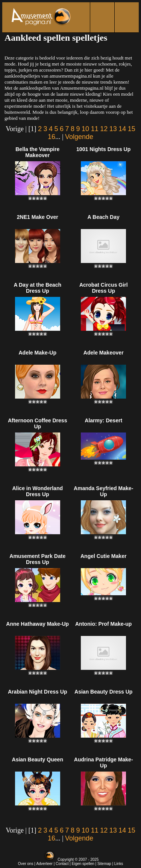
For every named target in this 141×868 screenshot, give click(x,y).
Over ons (26, 864)
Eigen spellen (83, 864)
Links (119, 864)
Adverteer (45, 864)
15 (132, 129)
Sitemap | (106, 864)
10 (85, 129)
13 (113, 129)
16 (52, 137)
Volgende (79, 137)
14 (122, 129)
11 (95, 129)
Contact (62, 864)
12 (104, 129)
